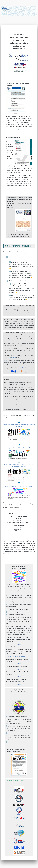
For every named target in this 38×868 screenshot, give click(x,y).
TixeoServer (26, 368)
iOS (22, 358)
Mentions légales (19, 864)
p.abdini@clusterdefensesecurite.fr (19, 656)
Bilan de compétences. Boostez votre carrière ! (19, 486)
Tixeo (6, 361)
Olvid (6, 348)
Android (13, 358)
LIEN (19, 129)
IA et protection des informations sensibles (19, 448)
